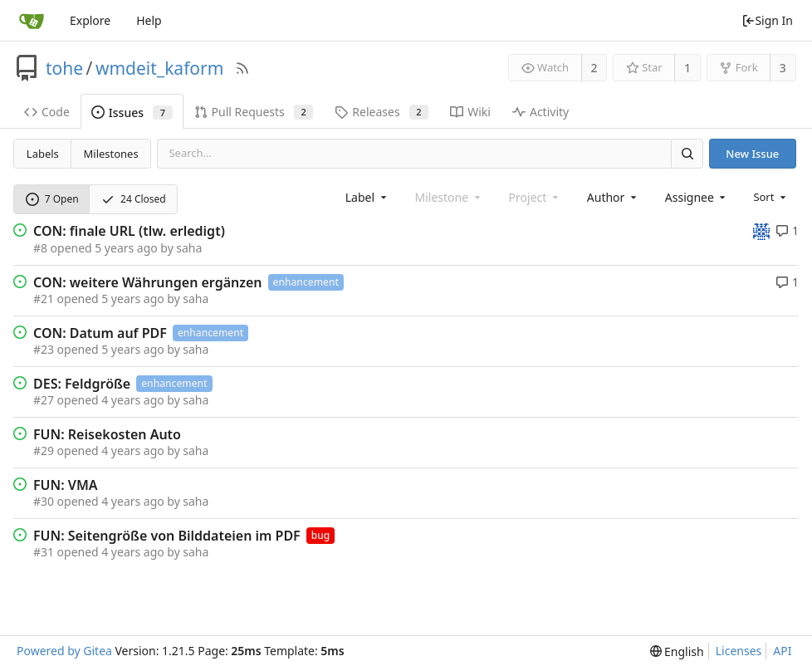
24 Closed (134, 199)
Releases (382, 112)
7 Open (52, 199)
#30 (44, 501)
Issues (132, 113)
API (782, 651)
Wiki (470, 112)
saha (189, 248)
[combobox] (367, 197)
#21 (44, 299)
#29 (44, 451)
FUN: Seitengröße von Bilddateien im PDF (167, 536)
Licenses (739, 651)
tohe (64, 68)
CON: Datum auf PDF (100, 333)
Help (149, 20)
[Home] (32, 21)
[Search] (687, 153)
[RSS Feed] (242, 68)
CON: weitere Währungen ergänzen (148, 282)
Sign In (767, 20)
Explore (90, 20)
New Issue (752, 154)
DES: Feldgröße (82, 384)
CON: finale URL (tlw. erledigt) (129, 231)
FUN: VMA (66, 485)
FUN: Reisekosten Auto (107, 434)
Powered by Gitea (64, 651)
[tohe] (761, 230)
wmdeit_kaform (159, 68)
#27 (44, 400)
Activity (541, 112)
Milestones (111, 154)
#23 (44, 349)
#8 (40, 248)
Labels (43, 154)
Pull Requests (254, 112)
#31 (44, 552)
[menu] (771, 197)
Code (47, 112)
